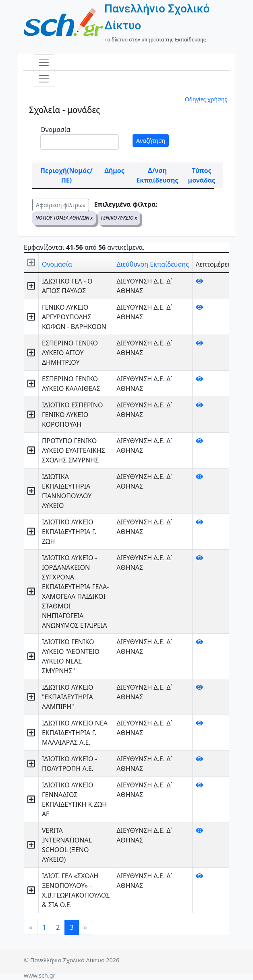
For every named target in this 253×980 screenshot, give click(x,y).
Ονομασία (55, 129)
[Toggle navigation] (44, 62)
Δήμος (114, 171)
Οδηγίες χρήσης (206, 99)
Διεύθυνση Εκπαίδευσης (152, 264)
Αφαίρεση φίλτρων (61, 205)
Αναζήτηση (151, 141)
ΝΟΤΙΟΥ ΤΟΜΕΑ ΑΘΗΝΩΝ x (64, 218)
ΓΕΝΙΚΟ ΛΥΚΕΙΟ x (119, 218)
